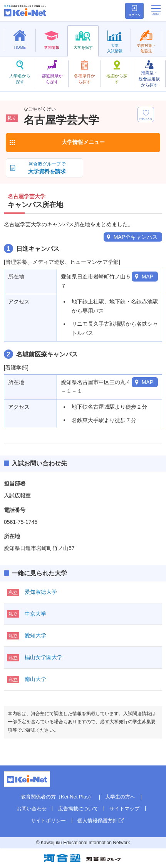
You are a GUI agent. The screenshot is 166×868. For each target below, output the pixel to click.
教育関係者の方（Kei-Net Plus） (57, 797)
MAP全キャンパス (136, 237)
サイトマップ (124, 809)
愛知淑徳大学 (41, 592)
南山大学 (35, 679)
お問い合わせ (32, 809)
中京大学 (35, 614)
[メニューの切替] (156, 10)
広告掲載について (78, 809)
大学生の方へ (120, 797)
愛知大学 (35, 635)
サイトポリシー (48, 821)
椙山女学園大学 (44, 657)
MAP (148, 277)
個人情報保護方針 (97, 821)
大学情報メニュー (83, 142)
